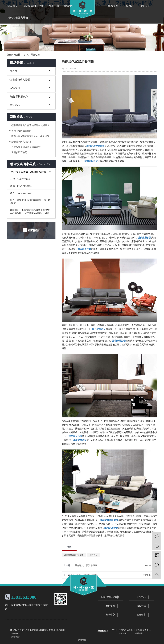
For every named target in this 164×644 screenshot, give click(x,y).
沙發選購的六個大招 (21, 142)
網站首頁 (13, 6)
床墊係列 (15, 88)
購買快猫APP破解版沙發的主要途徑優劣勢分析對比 (32, 136)
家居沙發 (94, 555)
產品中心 (54, 6)
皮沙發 (13, 71)
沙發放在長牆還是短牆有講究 (26, 147)
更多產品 (15, 105)
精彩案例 (113, 6)
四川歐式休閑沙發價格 (86, 575)
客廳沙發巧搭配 (19, 152)
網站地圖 (60, 630)
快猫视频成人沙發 (20, 80)
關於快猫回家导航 (33, 6)
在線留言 (128, 6)
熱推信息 (35, 55)
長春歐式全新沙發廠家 (86, 565)
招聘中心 (144, 6)
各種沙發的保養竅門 (21, 131)
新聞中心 (69, 6)
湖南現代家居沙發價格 (74, 555)
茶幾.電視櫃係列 (19, 97)
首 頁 (26, 55)
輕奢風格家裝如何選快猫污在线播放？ (30, 125)
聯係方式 (141, 606)
